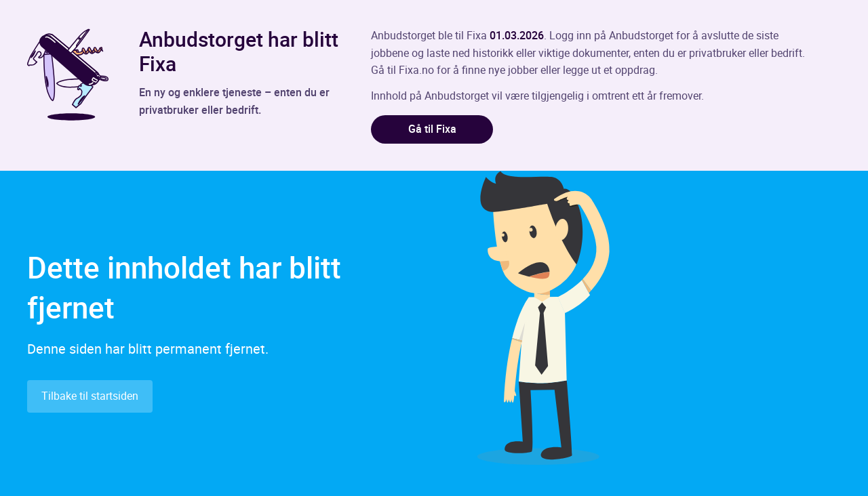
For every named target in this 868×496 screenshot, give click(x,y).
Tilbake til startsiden (90, 396)
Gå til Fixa (432, 129)
